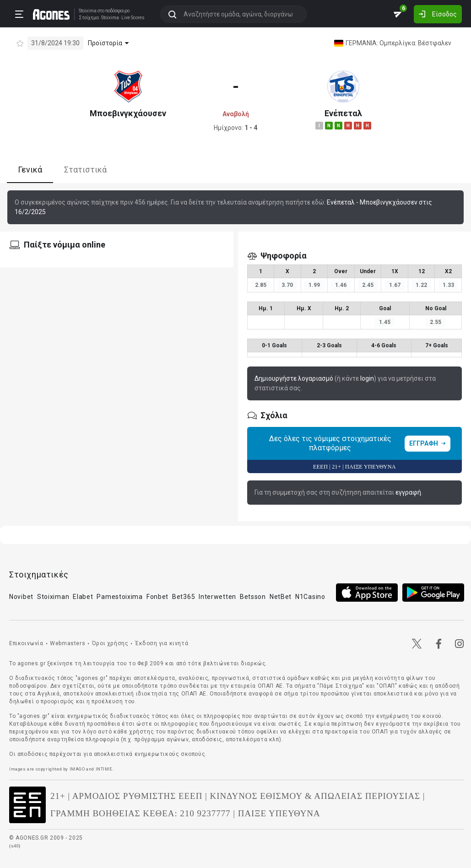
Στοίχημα (89, 18)
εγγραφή (408, 492)
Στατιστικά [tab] (85, 170)
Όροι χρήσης (110, 643)
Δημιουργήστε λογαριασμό (294, 378)
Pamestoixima (119, 597)
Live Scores (133, 18)
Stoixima (88, 11)
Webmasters (68, 643)
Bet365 (184, 597)
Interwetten (217, 597)
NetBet (281, 597)
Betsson (253, 597)
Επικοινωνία (26, 643)
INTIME (104, 769)
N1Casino (310, 597)
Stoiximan (53, 597)
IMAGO (77, 769)
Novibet (21, 597)
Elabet (83, 597)
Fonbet (157, 597)
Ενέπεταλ (343, 113)
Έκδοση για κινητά (162, 643)
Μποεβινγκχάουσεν (128, 113)
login (367, 378)
